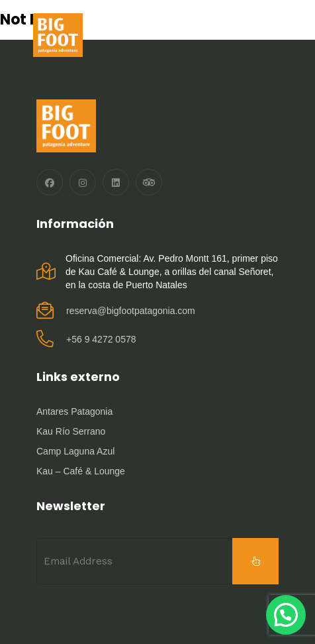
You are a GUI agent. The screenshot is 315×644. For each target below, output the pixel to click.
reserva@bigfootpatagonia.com (131, 311)
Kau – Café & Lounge (81, 471)
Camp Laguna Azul (75, 451)
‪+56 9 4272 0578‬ (101, 339)
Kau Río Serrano (71, 431)
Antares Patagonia (74, 411)
